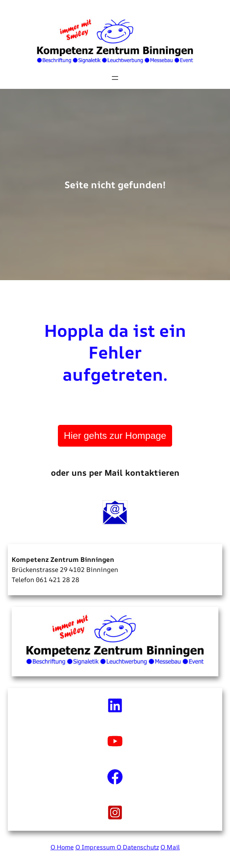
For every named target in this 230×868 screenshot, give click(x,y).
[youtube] (115, 741)
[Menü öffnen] (115, 78)
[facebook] (115, 777)
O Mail (170, 847)
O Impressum (96, 847)
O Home (62, 847)
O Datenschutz (138, 847)
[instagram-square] (115, 813)
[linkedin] (115, 705)
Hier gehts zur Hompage (115, 436)
